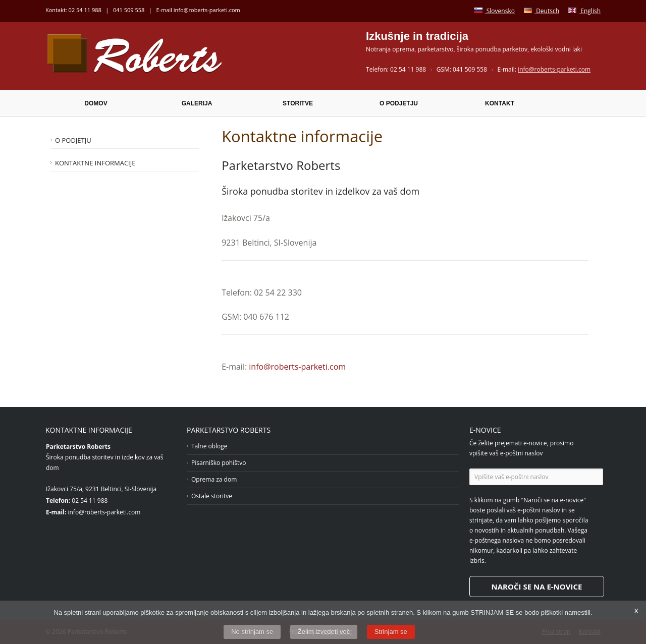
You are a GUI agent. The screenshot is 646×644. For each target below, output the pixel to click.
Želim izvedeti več (324, 632)
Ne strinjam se (252, 632)
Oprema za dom (214, 479)
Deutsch (542, 11)
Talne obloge (209, 446)
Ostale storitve (212, 496)
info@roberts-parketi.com (207, 10)
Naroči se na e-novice (537, 587)
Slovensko (495, 11)
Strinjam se (391, 632)
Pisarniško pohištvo (219, 463)
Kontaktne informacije (95, 163)
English (584, 11)
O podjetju (73, 140)
